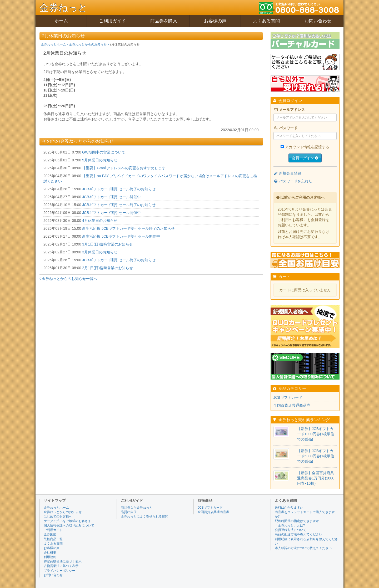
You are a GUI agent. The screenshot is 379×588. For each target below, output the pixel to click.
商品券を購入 (164, 21)
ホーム (61, 21)
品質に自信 (129, 512)
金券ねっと (64, 8)
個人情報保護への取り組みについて (69, 525)
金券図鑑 (50, 534)
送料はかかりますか (289, 508)
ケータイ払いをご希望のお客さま (67, 521)
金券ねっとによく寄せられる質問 (144, 517)
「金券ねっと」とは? (290, 525)
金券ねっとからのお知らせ (89, 44)
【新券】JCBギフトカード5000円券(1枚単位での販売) (316, 456)
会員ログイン (305, 158)
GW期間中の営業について (104, 152)
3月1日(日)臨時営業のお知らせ (108, 244)
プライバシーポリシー (59, 571)
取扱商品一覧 (53, 539)
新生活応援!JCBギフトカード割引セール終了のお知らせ (128, 228)
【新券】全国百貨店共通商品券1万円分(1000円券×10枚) (316, 478)
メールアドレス (289, 110)
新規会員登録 (287, 173)
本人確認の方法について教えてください (303, 548)
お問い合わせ (318, 21)
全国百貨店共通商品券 (292, 405)
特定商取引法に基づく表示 (63, 561)
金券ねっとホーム (54, 44)
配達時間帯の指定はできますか (297, 521)
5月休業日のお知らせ (100, 160)
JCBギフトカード (288, 397)
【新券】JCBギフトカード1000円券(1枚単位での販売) (316, 434)
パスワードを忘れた (293, 181)
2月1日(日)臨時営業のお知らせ (108, 268)
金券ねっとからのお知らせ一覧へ (68, 279)
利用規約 (50, 557)
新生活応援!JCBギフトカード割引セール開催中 (121, 236)
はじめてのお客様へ (58, 517)
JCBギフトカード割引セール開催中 (111, 197)
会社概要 (50, 553)
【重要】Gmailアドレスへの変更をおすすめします (124, 168)
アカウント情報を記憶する (307, 147)
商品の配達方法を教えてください (298, 534)
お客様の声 (215, 21)
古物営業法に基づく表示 (61, 566)
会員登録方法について (291, 530)
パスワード (286, 128)
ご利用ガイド (112, 21)
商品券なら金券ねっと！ (138, 508)
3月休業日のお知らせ (100, 252)
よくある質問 (266, 21)
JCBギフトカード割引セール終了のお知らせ (119, 189)
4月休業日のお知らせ (100, 221)
